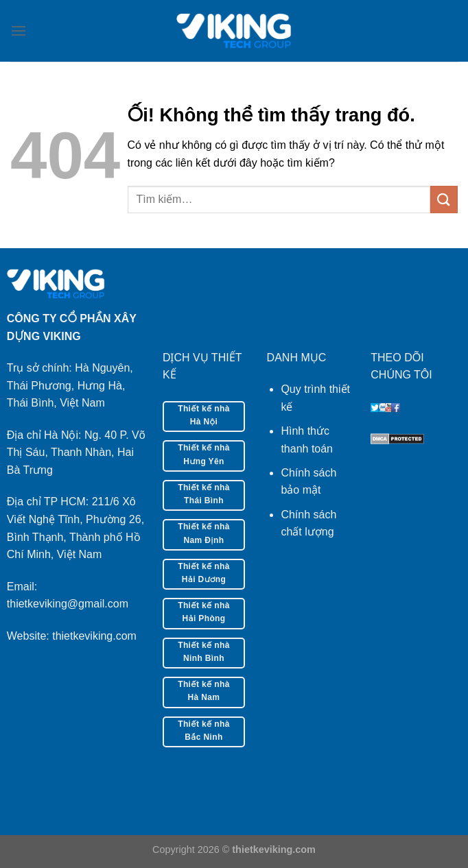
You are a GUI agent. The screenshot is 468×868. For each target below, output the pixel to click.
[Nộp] (444, 199)
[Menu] (19, 31)
